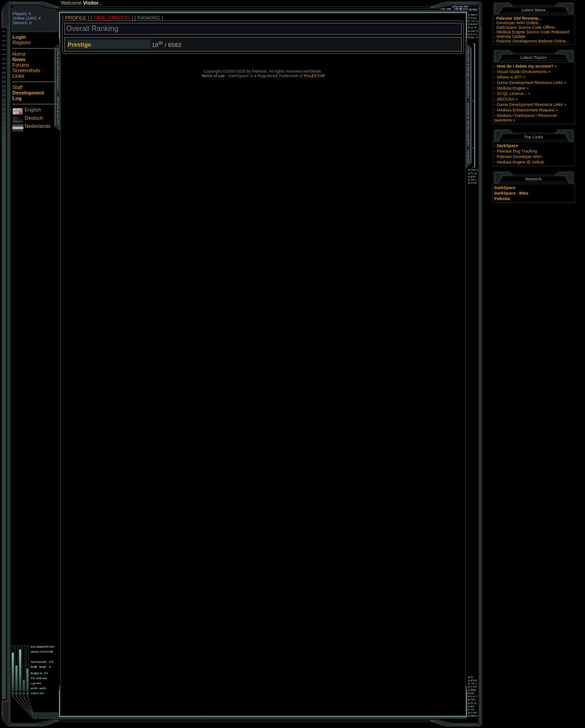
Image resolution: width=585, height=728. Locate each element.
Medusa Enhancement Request (526, 110)
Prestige (79, 45)
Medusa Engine (511, 88)
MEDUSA (505, 99)
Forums (21, 65)
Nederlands (37, 126)
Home (19, 54)
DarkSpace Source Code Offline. (526, 27)
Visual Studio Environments (522, 72)
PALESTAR (314, 76)
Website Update (511, 37)
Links (18, 76)
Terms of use (213, 76)
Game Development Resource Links (530, 83)
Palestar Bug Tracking (517, 151)
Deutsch (34, 118)
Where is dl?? (509, 77)
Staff (17, 87)
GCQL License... (512, 94)
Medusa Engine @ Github (520, 162)
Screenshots (26, 70)
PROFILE (76, 18)
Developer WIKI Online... (519, 23)
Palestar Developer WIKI (519, 157)
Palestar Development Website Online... (533, 41)
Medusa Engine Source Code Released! (533, 32)
